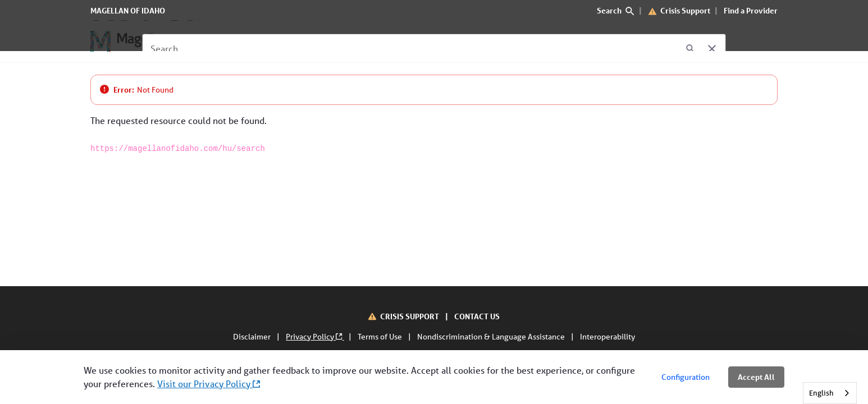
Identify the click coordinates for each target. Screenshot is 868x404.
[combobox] (830, 393)
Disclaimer (253, 337)
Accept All (756, 377)
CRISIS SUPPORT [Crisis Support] (410, 316)
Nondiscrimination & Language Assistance (492, 337)
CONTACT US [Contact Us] (477, 316)
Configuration (686, 377)
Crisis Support (685, 10)
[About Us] (358, 42)
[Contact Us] (416, 42)
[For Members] (223, 42)
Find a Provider (751, 10)
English (821, 393)
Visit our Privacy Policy (209, 384)
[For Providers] (295, 42)
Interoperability (607, 337)
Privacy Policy (315, 337)
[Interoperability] (488, 42)
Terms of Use (381, 337)
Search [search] (616, 10)
